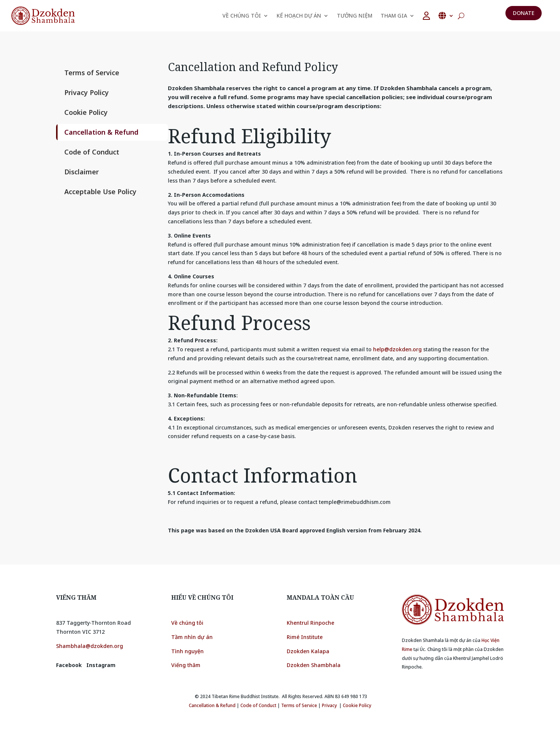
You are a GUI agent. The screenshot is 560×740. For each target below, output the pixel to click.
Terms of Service (92, 73)
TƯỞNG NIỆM (355, 16)
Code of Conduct (92, 152)
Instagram (101, 665)
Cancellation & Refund (101, 132)
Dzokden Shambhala (314, 665)
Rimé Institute (305, 637)
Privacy (329, 705)
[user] (426, 16)
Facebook (69, 665)
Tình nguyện (187, 651)
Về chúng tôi (187, 623)
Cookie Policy (86, 112)
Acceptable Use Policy (100, 192)
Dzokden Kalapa (308, 651)
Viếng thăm (187, 665)
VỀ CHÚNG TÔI (242, 16)
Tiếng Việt (446, 16)
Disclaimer (81, 172)
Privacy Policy (87, 92)
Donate (524, 13)
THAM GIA (394, 16)
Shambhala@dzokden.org (90, 646)
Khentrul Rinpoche (310, 623)
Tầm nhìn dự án (192, 637)
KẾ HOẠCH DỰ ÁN (299, 16)
